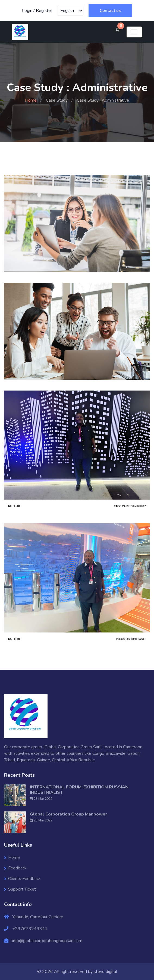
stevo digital (105, 971)
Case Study (57, 100)
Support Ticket (22, 889)
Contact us (110, 11)
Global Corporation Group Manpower (68, 814)
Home (31, 100)
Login (27, 11)
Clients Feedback (24, 878)
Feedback (17, 868)
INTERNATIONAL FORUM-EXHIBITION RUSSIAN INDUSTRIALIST (79, 789)
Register (44, 11)
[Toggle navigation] (134, 32)
